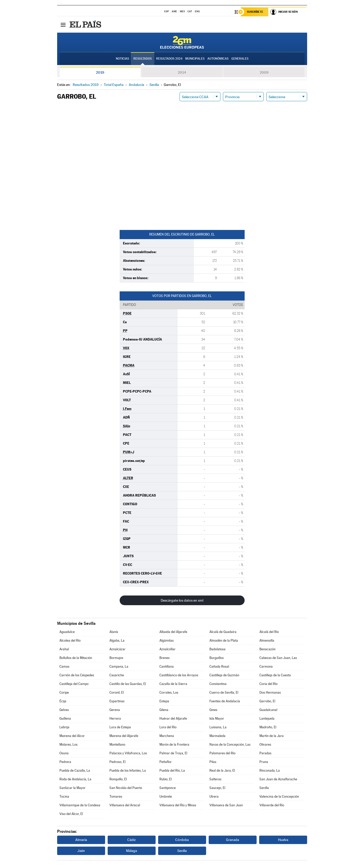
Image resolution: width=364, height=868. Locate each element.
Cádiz (131, 840)
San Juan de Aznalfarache (278, 779)
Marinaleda (217, 736)
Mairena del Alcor (72, 736)
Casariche (117, 675)
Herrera (115, 718)
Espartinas (117, 701)
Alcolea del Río (70, 640)
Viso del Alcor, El (71, 814)
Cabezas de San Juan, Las (278, 658)
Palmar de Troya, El (173, 753)
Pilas (213, 762)
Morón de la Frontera (174, 744)
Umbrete (166, 796)
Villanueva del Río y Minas (178, 805)
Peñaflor (166, 762)
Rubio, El (166, 779)
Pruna (264, 762)
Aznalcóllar (167, 649)
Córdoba (182, 840)
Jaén (81, 851)
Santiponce (168, 788)
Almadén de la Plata (224, 640)
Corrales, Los (169, 692)
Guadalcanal (268, 710)
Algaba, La (117, 640)
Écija (63, 701)
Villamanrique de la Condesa (80, 805)
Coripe (64, 692)
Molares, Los (68, 744)
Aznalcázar (117, 649)
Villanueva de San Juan (226, 805)
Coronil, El (117, 692)
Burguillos (217, 658)
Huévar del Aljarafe (173, 718)
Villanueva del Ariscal (125, 805)
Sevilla (264, 788)
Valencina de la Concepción (279, 796)
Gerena (115, 710)
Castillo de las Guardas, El (128, 684)
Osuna (64, 753)
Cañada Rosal (219, 666)
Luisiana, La (218, 727)
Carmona (266, 666)
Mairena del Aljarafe (124, 736)
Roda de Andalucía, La (75, 779)
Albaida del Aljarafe (173, 632)
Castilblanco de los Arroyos (179, 675)
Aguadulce (67, 632)
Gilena (164, 710)
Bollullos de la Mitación (76, 658)
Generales (240, 59)
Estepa (164, 701)
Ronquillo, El (118, 779)
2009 (264, 72)
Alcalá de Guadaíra (223, 632)
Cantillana (167, 666)
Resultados (143, 59)
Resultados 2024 (169, 59)
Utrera (214, 796)
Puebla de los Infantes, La (128, 770)
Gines (213, 710)
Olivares (265, 744)
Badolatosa (217, 649)
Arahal (64, 649)
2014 (182, 72)
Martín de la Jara (272, 736)
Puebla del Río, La (172, 770)
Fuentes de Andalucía (225, 701)
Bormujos (116, 658)
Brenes (165, 658)
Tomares (116, 796)
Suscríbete (255, 12)
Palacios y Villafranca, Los (128, 753)
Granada (233, 840)
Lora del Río (168, 727)
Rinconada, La (270, 770)
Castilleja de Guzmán (224, 675)
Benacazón (267, 649)
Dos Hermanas (270, 692)
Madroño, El (268, 727)
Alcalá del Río (269, 632)
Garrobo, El (267, 701)
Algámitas (167, 640)
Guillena (65, 718)
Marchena (167, 736)
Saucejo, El (217, 788)
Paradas (265, 753)
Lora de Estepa (120, 727)
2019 (100, 72)
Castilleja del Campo (74, 684)
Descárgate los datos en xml (182, 600)
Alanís (114, 632)
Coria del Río (268, 684)
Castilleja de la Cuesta (275, 675)
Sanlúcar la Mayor (72, 788)
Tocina (64, 796)
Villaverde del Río (272, 805)
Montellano (117, 744)
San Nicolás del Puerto (126, 788)
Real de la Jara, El (222, 770)
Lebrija (64, 727)
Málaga (131, 851)
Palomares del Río (222, 753)
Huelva (283, 840)
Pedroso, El (117, 762)
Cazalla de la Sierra (173, 684)
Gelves (64, 710)
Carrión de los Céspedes (77, 675)
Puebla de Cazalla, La (75, 770)
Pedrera (65, 762)
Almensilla (267, 640)
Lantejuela (267, 718)
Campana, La (119, 666)
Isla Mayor (217, 718)
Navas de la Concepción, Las (230, 744)
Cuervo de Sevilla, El (224, 692)
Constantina (218, 684)
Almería (81, 840)
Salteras (215, 779)
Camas (64, 666)
